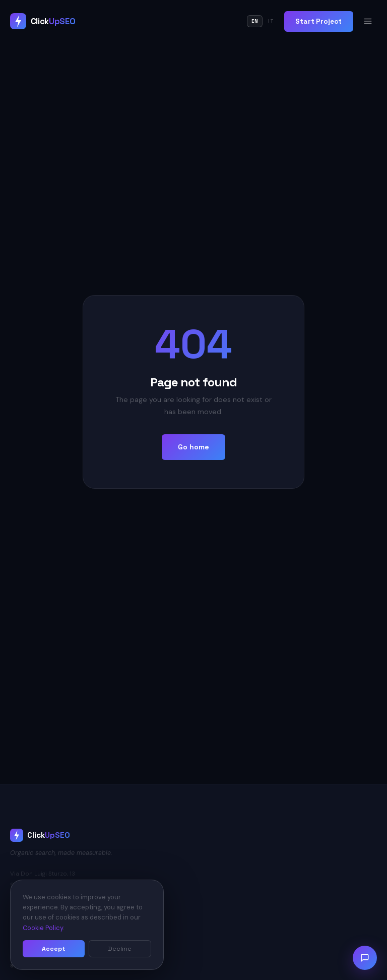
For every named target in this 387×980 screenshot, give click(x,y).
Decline (120, 949)
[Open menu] (368, 21)
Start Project (318, 21)
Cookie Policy (43, 928)
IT (271, 21)
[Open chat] (365, 958)
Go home (193, 447)
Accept (54, 949)
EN (255, 21)
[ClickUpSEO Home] (43, 21)
